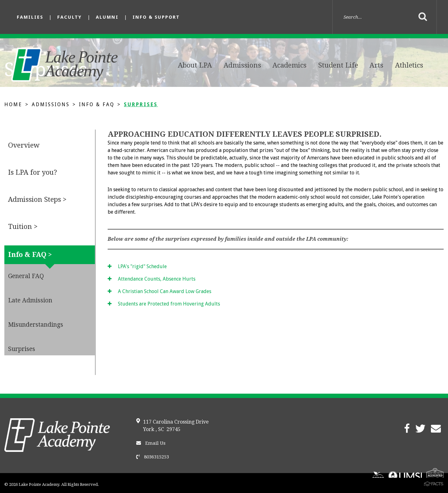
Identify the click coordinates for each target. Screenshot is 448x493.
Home (13, 104)
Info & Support (156, 17)
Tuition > (23, 227)
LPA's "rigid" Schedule (137, 266)
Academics (289, 65)
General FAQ (26, 276)
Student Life (338, 65)
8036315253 (153, 457)
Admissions (242, 65)
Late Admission (30, 300)
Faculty (70, 17)
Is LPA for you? (33, 172)
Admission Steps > (37, 199)
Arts (376, 65)
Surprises (141, 104)
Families (30, 17)
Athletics (409, 65)
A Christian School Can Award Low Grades (159, 291)
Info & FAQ (97, 104)
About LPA (195, 65)
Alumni (107, 17)
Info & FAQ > (30, 255)
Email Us (151, 443)
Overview (24, 145)
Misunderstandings (36, 325)
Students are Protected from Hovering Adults (164, 304)
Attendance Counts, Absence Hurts (152, 279)
